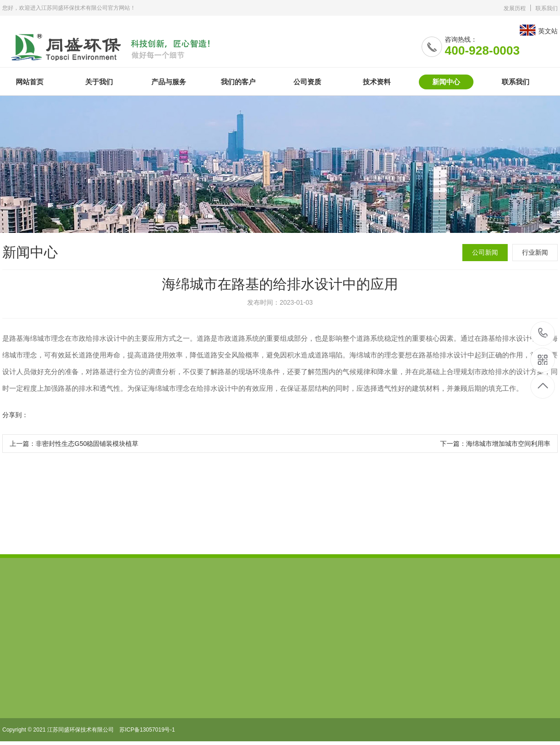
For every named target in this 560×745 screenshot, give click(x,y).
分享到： (15, 415)
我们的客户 (238, 82)
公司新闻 (485, 252)
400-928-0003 (543, 334)
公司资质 (307, 82)
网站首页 (30, 82)
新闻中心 (446, 82)
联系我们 (547, 8)
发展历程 (515, 8)
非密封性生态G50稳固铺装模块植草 (87, 444)
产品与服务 (169, 82)
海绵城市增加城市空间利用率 (508, 444)
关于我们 (99, 82)
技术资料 (377, 82)
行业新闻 (535, 252)
